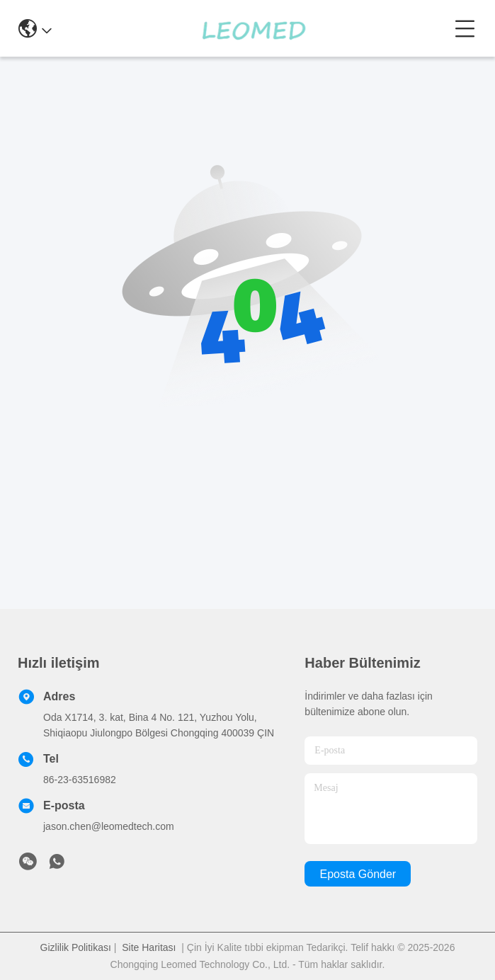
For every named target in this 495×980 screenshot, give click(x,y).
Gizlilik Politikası (76, 947)
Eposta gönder (358, 874)
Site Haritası (149, 947)
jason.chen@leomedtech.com (109, 826)
